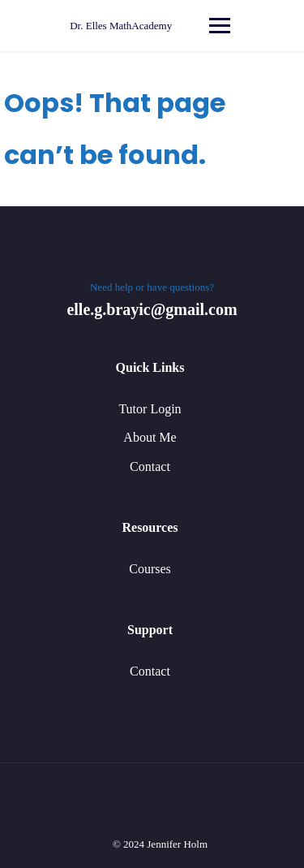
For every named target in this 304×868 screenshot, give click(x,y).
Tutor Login (150, 409)
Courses (150, 569)
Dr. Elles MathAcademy (121, 26)
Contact (150, 466)
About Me (150, 437)
